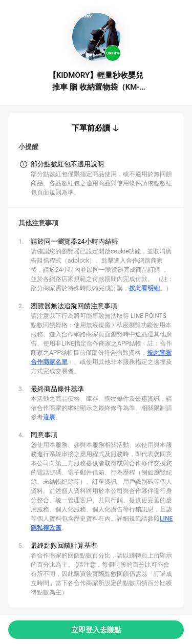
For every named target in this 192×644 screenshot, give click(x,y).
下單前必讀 (91, 128)
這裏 (49, 417)
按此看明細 (144, 288)
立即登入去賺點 (96, 630)
